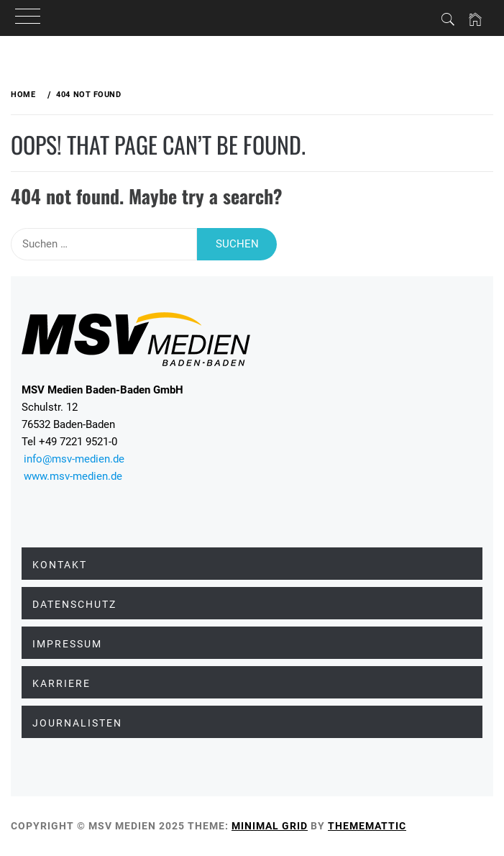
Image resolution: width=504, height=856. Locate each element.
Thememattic (367, 826)
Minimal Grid (270, 826)
